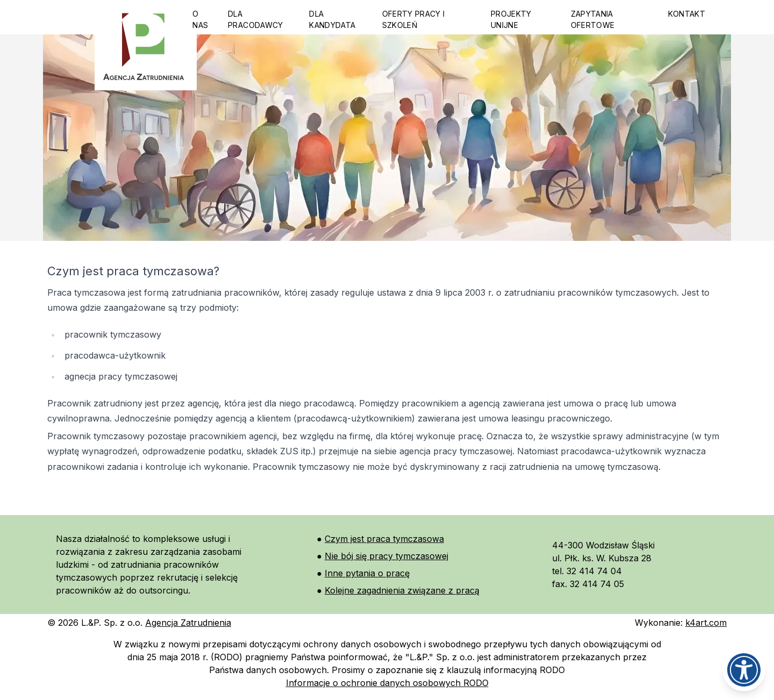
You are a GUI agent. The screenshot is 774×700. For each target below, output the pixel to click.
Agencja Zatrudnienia (188, 623)
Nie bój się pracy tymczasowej (386, 556)
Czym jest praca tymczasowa (384, 539)
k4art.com (706, 623)
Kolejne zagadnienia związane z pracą (402, 590)
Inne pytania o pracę (367, 573)
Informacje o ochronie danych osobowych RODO (387, 683)
